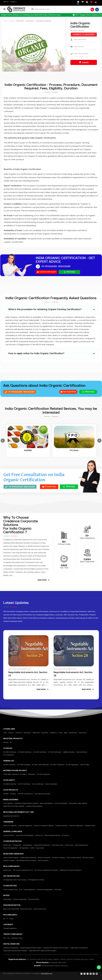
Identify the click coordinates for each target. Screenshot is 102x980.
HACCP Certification (24, 784)
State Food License (26, 909)
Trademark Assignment (76, 826)
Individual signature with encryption (31, 948)
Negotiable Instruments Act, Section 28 (73, 674)
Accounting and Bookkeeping (25, 835)
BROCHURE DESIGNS (46, 803)
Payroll (11, 919)
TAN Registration (24, 848)
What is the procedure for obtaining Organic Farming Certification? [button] (45, 309)
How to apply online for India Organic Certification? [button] (36, 354)
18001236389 (64, 266)
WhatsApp (69, 272)
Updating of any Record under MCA (71, 870)
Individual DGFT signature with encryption (56, 948)
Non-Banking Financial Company (26, 861)
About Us (6, 2)
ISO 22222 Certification (40, 752)
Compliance (53, 733)
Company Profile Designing (34, 806)
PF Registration (17, 845)
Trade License (69, 845)
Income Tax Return (9, 835)
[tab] (51, 309)
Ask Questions (68, 392)
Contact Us (14, 2)
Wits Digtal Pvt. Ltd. (47, 973)
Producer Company (9, 861)
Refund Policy (73, 733)
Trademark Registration (25, 826)
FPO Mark (13, 794)
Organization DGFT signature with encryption (43, 951)
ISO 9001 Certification (10, 765)
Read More (44, 580)
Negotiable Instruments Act (11, 816)
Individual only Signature (11, 948)
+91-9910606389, (49, 266)
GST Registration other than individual (15, 880)
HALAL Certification (38, 784)
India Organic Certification (42, 794)
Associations (27, 733)
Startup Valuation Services (52, 835)
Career (61, 733)
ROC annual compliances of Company (46, 870)
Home (5, 21)
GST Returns (65, 835)
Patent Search (7, 899)
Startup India (7, 845)
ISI (11, 743)
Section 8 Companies (44, 858)
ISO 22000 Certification (10, 784)
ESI (4, 919)
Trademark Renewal (61, 826)
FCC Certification (8, 755)
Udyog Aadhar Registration (42, 845)
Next (99, 441)
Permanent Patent (34, 899)
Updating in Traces (17, 938)
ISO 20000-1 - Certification (28, 774)
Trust (21, 890)
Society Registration (29, 890)
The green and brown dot (25, 794)
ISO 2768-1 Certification (57, 765)
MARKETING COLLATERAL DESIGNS (14, 806)
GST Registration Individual (36, 880)
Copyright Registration (10, 928)
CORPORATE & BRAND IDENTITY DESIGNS (26, 803)
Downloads (45, 733)
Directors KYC (7, 870)
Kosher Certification (51, 784)
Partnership (58, 890)
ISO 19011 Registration (72, 765)
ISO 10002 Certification (10, 752)
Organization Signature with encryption (15, 951)
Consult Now (49, 487)
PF (7, 919)
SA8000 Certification (69, 752)
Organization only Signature (79, 948)
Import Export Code (57, 845)
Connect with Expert (46, 272)
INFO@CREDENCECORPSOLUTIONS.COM (55, 966)
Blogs (66, 733)
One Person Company (58, 858)
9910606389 (54, 963)
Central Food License (40, 909)
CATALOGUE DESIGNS (61, 803)
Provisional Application (20, 899)
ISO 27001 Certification (43, 774)
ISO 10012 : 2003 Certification (41, 765)
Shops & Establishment (81, 845)
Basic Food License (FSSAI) (11, 909)
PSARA (32, 848)
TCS (8, 938)
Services (11, 21)
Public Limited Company (74, 858)
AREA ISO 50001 (85, 765)
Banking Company (88, 858)
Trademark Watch (90, 826)
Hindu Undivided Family (10, 890)
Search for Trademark (10, 826)
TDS (4, 938)
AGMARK (6, 794)
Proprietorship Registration (45, 890)
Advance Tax (39, 835)
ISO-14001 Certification (24, 765)
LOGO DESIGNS (8, 803)
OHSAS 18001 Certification (11, 774)
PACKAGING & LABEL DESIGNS (78, 803)
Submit (84, 62)
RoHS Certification (82, 752)
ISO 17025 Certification (55, 752)
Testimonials (36, 733)
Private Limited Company (11, 858)
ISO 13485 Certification (25, 752)
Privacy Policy (82, 733)
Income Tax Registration (10, 848)
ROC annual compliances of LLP (23, 870)
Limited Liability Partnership (28, 858)
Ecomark (6, 743)
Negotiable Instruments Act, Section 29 (28, 674)
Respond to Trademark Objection (44, 826)
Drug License (40, 848)
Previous (3, 441)
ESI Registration (28, 845)
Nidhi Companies (43, 861)
